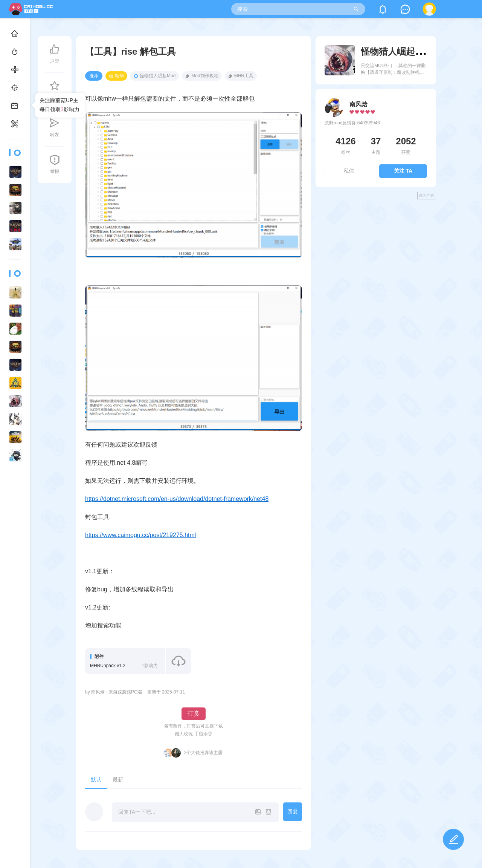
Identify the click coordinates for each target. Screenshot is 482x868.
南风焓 (358, 104)
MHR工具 (241, 76)
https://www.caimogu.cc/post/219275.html (140, 535)
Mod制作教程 (202, 76)
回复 (293, 811)
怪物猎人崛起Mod (155, 76)
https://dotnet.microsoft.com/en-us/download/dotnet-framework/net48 (177, 499)
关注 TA (403, 171)
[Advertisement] (376, 258)
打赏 (194, 713)
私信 (349, 171)
